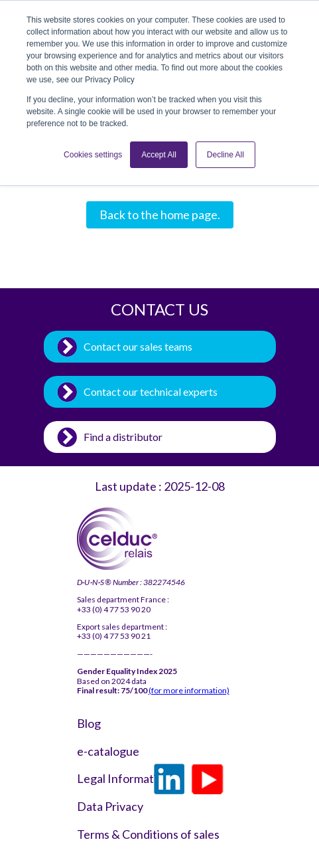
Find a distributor (123, 437)
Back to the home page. (160, 215)
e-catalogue (108, 751)
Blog (89, 724)
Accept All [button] (159, 155)
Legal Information (110, 779)
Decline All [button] (225, 155)
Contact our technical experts (151, 391)
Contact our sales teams (138, 346)
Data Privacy (110, 807)
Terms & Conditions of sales (110, 834)
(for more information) (189, 690)
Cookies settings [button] (93, 155)
